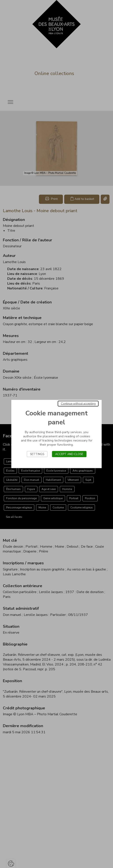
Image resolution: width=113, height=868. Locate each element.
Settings (37, 454)
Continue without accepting (78, 404)
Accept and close (69, 454)
